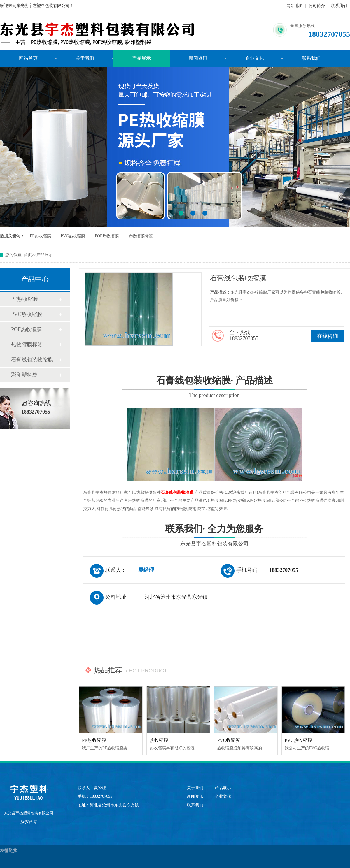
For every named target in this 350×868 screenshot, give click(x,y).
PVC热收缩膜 (73, 236)
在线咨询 (328, 336)
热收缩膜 (159, 740)
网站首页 (28, 58)
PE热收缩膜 (41, 236)
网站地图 (295, 6)
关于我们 (85, 58)
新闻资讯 (198, 58)
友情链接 (9, 851)
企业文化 (255, 58)
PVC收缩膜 (229, 740)
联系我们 (339, 6)
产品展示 (141, 58)
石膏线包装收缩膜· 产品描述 (214, 388)
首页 (28, 255)
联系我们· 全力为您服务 (214, 536)
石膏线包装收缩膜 (32, 360)
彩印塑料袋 (24, 375)
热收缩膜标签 (141, 236)
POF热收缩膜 (107, 236)
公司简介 (317, 6)
